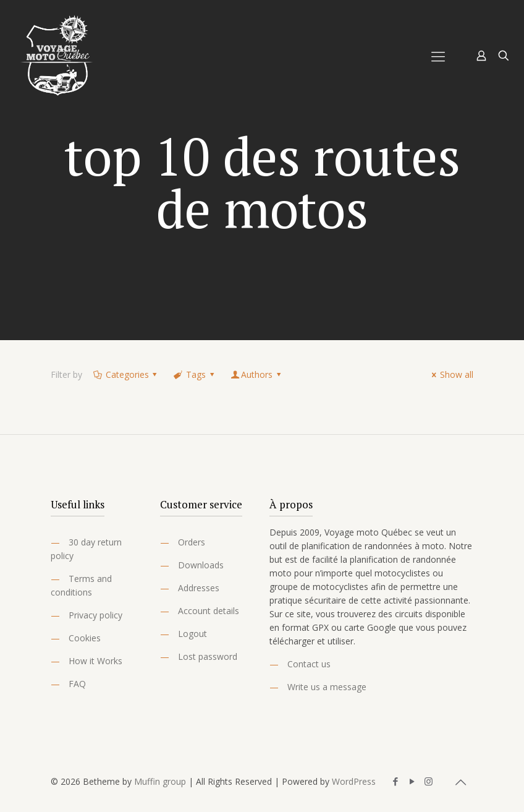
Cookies (85, 638)
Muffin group (160, 781)
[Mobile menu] (438, 56)
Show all (450, 374)
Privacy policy (95, 615)
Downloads (201, 565)
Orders (192, 542)
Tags (195, 374)
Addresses (199, 588)
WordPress (354, 781)
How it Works (95, 661)
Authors (256, 374)
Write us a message (327, 687)
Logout (192, 634)
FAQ (77, 684)
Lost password (208, 656)
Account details (209, 611)
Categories (126, 374)
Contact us (309, 664)
